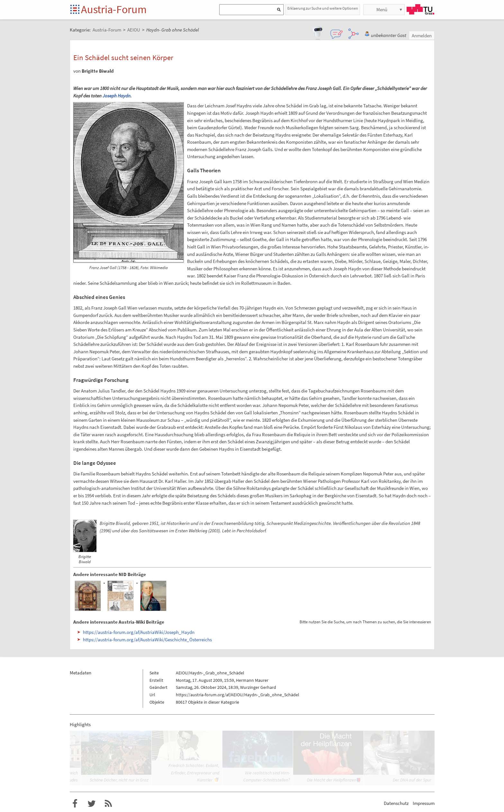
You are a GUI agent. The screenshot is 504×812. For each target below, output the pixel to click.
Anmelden (422, 36)
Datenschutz (396, 803)
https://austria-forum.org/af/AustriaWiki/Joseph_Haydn (139, 632)
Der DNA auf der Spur (412, 780)
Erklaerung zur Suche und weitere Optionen (323, 8)
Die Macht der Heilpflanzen (332, 780)
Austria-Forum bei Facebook (75, 804)
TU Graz (420, 9)
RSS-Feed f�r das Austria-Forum (108, 804)
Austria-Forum (114, 9)
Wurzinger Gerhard (258, 687)
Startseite (75, 10)
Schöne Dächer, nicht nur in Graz (119, 780)
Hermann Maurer (252, 680)
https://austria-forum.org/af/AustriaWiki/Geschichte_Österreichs (147, 640)
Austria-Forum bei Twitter (92, 804)
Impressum (424, 803)
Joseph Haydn (117, 96)
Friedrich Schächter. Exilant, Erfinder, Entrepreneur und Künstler (194, 773)
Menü (382, 9)
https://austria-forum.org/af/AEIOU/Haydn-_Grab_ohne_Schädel (238, 695)
